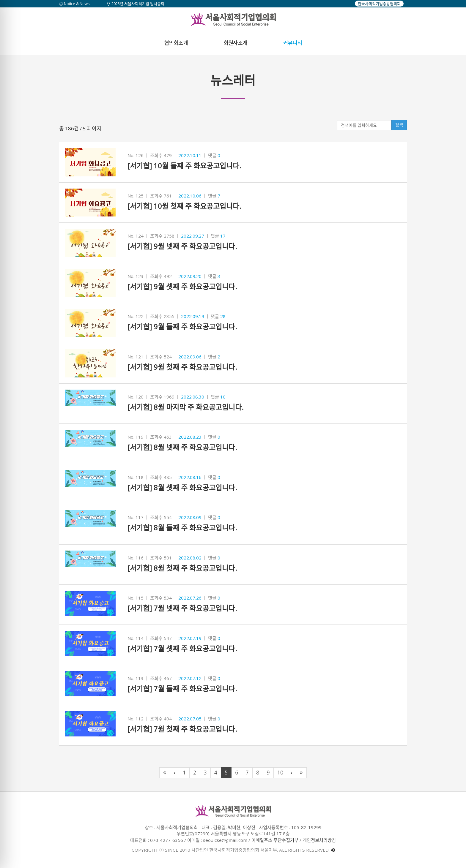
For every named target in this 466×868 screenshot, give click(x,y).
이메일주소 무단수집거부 (275, 840)
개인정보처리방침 (319, 840)
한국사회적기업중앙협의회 (379, 4)
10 (280, 773)
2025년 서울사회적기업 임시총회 (136, 4)
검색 (399, 125)
